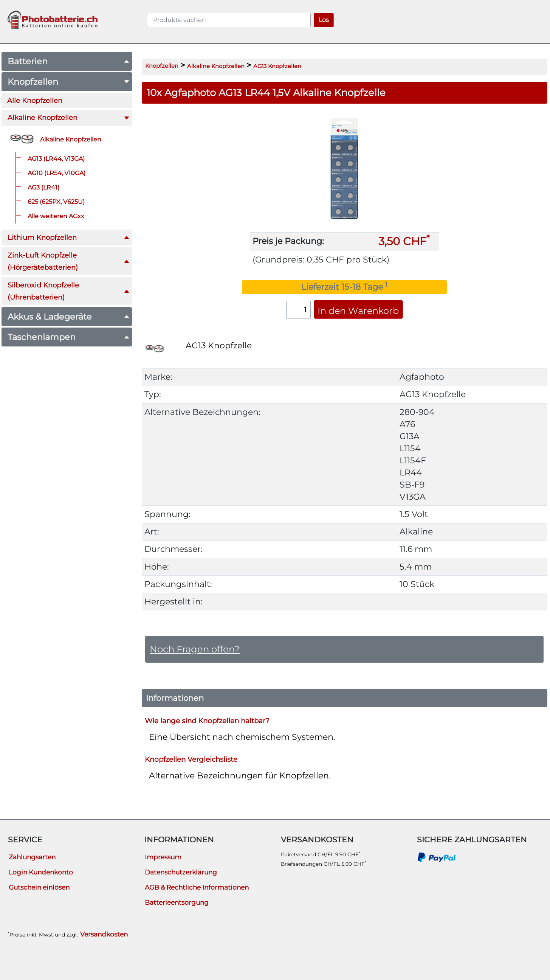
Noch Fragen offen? (195, 649)
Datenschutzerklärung (181, 872)
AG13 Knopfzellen (277, 66)
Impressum (163, 857)
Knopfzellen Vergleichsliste (191, 759)
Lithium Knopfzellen (69, 237)
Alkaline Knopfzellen (69, 117)
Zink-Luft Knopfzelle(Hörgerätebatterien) (69, 261)
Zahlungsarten (32, 857)
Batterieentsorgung (177, 902)
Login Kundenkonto (41, 872)
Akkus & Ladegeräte (69, 317)
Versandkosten (104, 934)
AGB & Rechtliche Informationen (197, 887)
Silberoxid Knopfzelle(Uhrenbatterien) (69, 291)
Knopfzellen (69, 82)
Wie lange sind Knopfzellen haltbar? (207, 721)
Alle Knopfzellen (35, 100)
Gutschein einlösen (39, 887)
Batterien (69, 61)
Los (324, 20)
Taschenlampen (69, 337)
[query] (229, 20)
